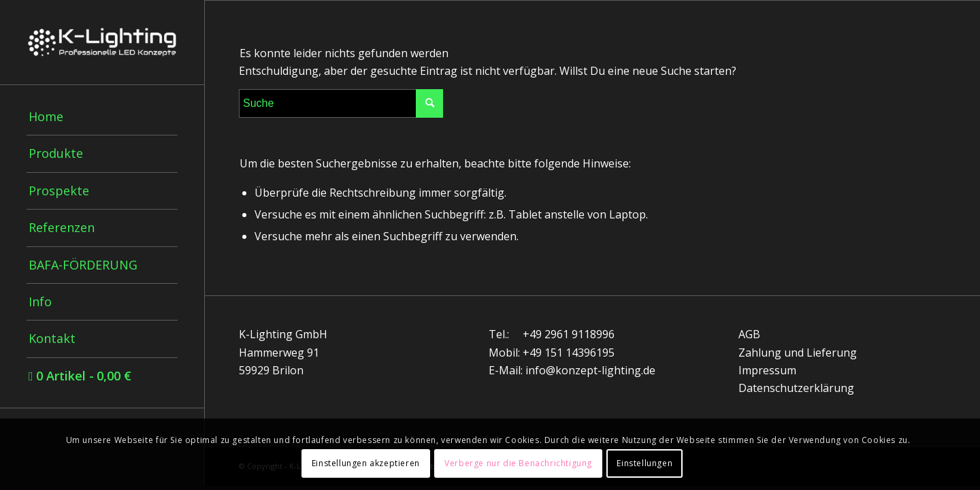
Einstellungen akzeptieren (366, 463)
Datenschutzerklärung (796, 388)
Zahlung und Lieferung (798, 353)
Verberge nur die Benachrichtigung (518, 463)
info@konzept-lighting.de (590, 370)
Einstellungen (644, 463)
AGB (749, 334)
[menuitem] (102, 117)
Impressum (767, 370)
